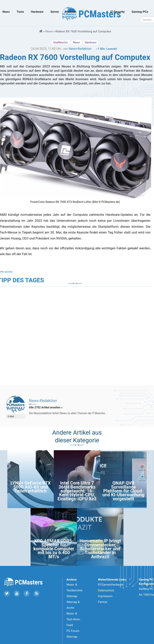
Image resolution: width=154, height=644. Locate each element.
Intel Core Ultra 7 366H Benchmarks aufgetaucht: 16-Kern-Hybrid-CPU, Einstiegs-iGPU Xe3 (77, 491)
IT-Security (117, 12)
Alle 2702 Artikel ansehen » (46, 407)
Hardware (37, 12)
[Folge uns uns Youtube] (17, 594)
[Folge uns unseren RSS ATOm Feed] (36, 594)
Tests (20, 12)
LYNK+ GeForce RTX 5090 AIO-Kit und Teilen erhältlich (31, 487)
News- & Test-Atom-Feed (73, 619)
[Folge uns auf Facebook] (27, 594)
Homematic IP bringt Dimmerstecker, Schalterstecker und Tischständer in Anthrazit (100, 549)
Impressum (105, 596)
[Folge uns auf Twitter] (7, 594)
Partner (103, 602)
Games (71, 12)
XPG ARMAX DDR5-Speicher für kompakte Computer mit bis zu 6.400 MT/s (54, 549)
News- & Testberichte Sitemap (74, 590)
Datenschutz (106, 590)
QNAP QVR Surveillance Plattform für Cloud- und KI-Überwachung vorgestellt (124, 491)
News (6, 12)
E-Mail (11, 416)
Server (55, 12)
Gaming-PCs (140, 12)
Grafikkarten (61, 42)
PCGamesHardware (111, 585)
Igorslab (9, 272)
